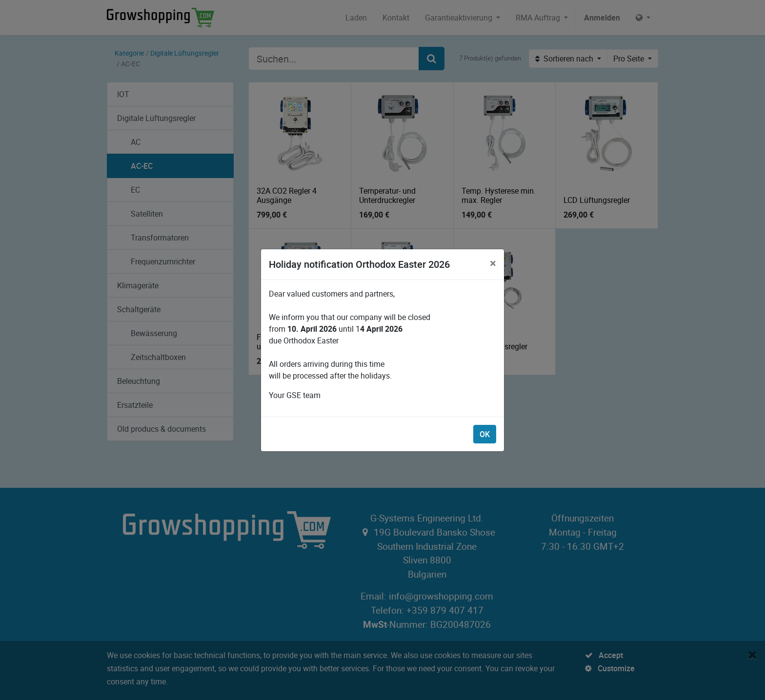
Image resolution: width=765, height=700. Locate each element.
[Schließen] (493, 263)
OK (485, 434)
